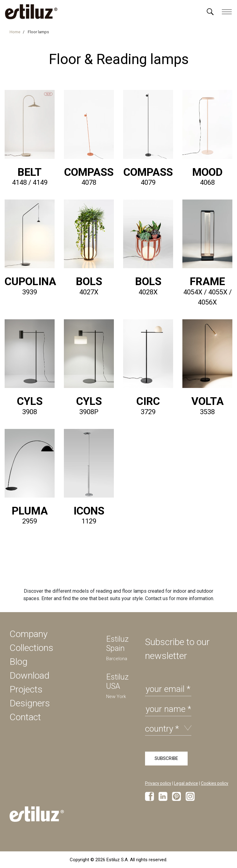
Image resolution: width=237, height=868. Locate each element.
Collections (31, 648)
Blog (19, 662)
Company (29, 634)
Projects (26, 689)
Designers (30, 703)
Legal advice (186, 783)
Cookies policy (215, 783)
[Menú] (210, 12)
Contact (25, 717)
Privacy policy (158, 783)
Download (29, 675)
